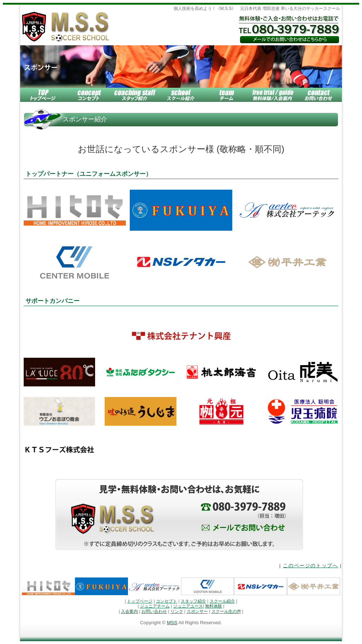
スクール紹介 (222, 601)
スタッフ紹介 (193, 601)
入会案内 (129, 611)
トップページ (140, 601)
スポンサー (197, 611)
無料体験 (214, 606)
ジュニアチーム (155, 606)
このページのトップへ (310, 566)
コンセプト (167, 601)
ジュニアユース (188, 606)
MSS (172, 623)
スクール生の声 (226, 611)
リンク (177, 611)
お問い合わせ (154, 611)
